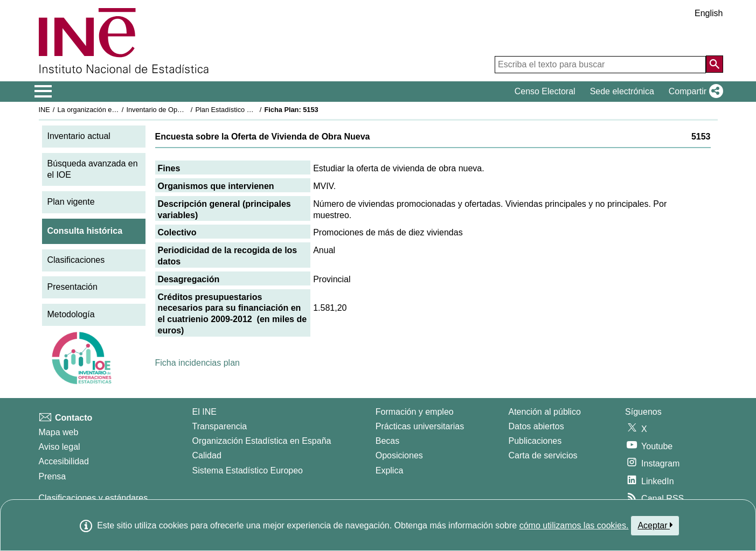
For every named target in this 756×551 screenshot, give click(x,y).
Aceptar (655, 525)
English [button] (709, 13)
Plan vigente (71, 202)
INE (44, 110)
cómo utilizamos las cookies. (574, 525)
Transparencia (220, 426)
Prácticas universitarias (420, 426)
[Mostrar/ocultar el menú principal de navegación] (43, 92)
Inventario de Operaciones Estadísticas (186, 110)
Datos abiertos (536, 426)
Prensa (53, 476)
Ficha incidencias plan (197, 363)
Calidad (207, 455)
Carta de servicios (543, 455)
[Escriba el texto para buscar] (600, 65)
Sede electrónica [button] (622, 91)
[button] (694, 92)
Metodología (71, 314)
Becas (387, 441)
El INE (204, 412)
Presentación (72, 287)
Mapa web (59, 432)
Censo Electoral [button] (545, 91)
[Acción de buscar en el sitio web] (715, 64)
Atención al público (545, 412)
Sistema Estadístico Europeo (248, 470)
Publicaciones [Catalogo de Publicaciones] (535, 441)
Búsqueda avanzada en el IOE (93, 169)
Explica (390, 470)
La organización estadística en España (116, 110)
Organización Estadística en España (262, 441)
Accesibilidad (64, 461)
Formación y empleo (415, 412)
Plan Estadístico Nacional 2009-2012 (252, 110)
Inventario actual (79, 136)
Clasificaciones (76, 260)
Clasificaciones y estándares (93, 498)
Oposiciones (399, 455)
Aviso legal (60, 447)
